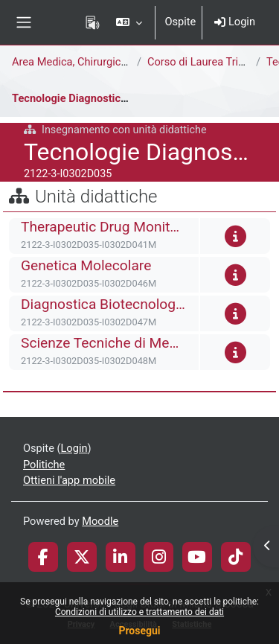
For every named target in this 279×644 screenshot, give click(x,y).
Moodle (100, 521)
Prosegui (139, 631)
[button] (129, 22)
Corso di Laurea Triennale (209, 62)
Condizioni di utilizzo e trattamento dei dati (139, 612)
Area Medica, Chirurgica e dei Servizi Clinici (115, 62)
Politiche (44, 465)
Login (235, 22)
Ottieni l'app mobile (69, 480)
